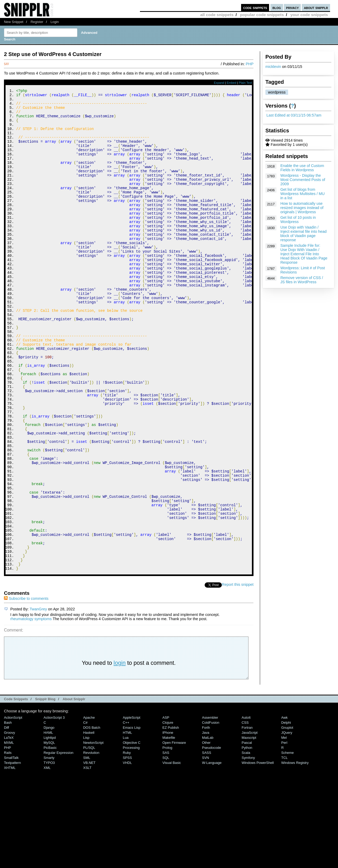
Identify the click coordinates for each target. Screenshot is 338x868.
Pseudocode (212, 838)
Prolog (167, 838)
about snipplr (316, 8)
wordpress (277, 92)
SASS (207, 843)
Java (206, 823)
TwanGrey (38, 699)
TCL (284, 848)
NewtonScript (93, 833)
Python (247, 838)
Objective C (132, 833)
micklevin (273, 67)
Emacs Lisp (132, 818)
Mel (284, 828)
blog (277, 8)
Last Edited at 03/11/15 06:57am (294, 115)
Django (49, 818)
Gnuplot (287, 818)
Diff (6, 818)
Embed (231, 83)
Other (206, 833)
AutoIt (246, 808)
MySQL (49, 833)
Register (37, 22)
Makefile (169, 828)
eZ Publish (171, 818)
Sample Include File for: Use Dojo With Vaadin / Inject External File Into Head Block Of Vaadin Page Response (304, 254)
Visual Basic (172, 853)
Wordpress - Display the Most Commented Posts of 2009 (303, 180)
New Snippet (14, 22)
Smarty (49, 848)
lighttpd (50, 828)
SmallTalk (11, 848)
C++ (126, 813)
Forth (206, 818)
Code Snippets (16, 789)
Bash (8, 813)
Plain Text (245, 83)
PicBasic (50, 838)
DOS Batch (92, 818)
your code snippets (309, 15)
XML (47, 858)
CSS (245, 813)
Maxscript (249, 828)
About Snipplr (74, 789)
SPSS (127, 848)
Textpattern (12, 853)
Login (55, 22)
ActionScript (13, 808)
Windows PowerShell (258, 853)
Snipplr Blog (45, 789)
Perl (284, 833)
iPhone (168, 823)
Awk (284, 808)
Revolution (91, 843)
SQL (166, 848)
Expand (219, 83)
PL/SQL (89, 838)
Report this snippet (238, 675)
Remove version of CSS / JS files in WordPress (302, 280)
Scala (246, 843)
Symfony (248, 848)
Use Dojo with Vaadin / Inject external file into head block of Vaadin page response (304, 234)
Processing (131, 838)
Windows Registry (295, 853)
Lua (126, 828)
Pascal (247, 833)
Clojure (168, 813)
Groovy (10, 823)
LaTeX (9, 828)
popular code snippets (262, 15)
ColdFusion (211, 813)
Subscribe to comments (26, 689)
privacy (292, 8)
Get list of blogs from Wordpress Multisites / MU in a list (303, 194)
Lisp (86, 828)
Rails (8, 843)
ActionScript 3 (54, 808)
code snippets (255, 8)
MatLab (208, 828)
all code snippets (217, 15)
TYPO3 (49, 853)
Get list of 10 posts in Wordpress (298, 220)
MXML (9, 833)
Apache (89, 808)
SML (87, 848)
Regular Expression (58, 843)
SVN (206, 848)
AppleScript (132, 808)
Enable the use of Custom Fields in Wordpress (302, 168)
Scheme (288, 843)
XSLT (87, 858)
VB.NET (89, 853)
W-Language (212, 853)
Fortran (247, 818)
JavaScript (250, 823)
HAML (48, 823)
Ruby (127, 843)
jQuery (287, 823)
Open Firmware (174, 833)
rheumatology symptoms (31, 709)
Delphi (286, 813)
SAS (166, 843)
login (120, 753)
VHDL (127, 853)
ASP (166, 808)
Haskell (89, 823)
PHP (250, 64)
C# (85, 813)
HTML (127, 823)
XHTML (10, 858)
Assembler (210, 808)
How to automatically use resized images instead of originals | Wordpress (302, 208)
